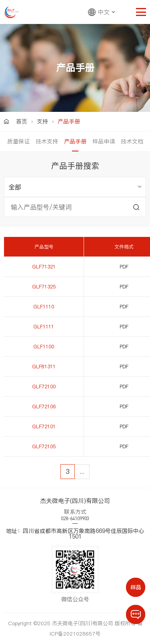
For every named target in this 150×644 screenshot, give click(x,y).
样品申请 (104, 141)
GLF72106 (44, 406)
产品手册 (75, 141)
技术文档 (132, 141)
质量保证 (18, 141)
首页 (22, 121)
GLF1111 (44, 327)
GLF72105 (44, 446)
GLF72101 (44, 426)
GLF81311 (44, 367)
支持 (42, 121)
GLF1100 (44, 347)
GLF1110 (44, 307)
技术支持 (47, 141)
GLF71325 (44, 287)
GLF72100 (44, 387)
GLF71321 (44, 267)
